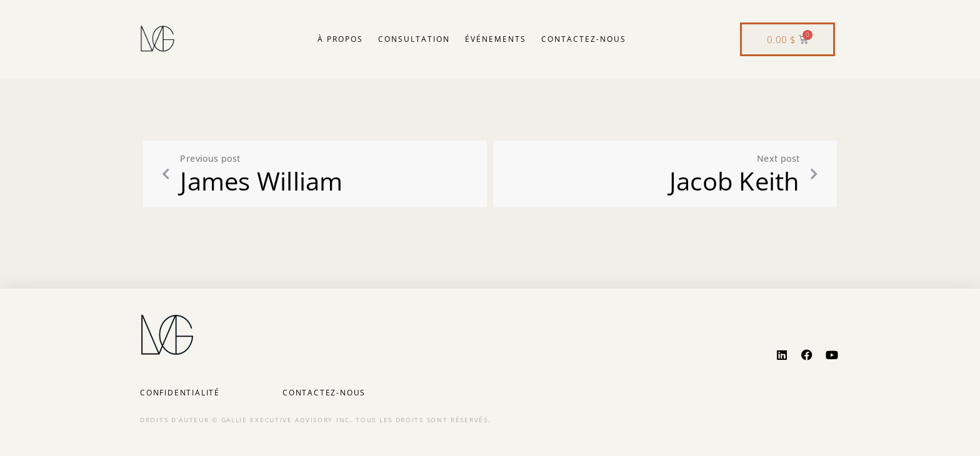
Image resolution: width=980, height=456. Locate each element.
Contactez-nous (584, 39)
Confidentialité (180, 393)
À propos (340, 39)
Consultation (414, 39)
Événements (496, 39)
